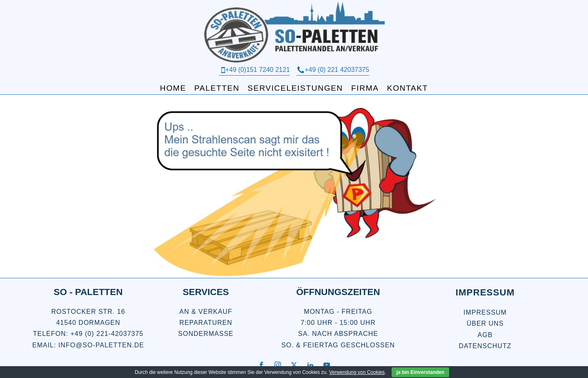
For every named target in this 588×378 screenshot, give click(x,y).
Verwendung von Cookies (357, 372)
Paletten (217, 88)
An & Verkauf (206, 312)
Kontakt (408, 88)
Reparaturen (206, 323)
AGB (485, 335)
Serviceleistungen (295, 88)
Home (173, 88)
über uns (485, 323)
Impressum (485, 312)
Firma (365, 88)
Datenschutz (485, 346)
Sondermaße (206, 334)
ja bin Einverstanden (420, 372)
